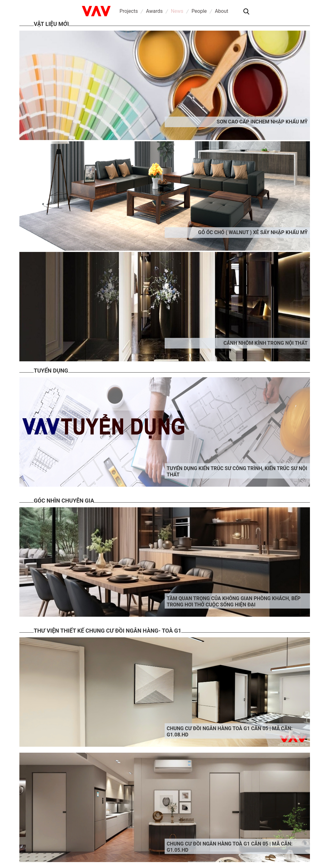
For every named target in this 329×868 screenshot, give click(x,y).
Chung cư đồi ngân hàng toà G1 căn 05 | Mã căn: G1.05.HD (230, 847)
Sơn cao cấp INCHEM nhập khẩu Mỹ (262, 122)
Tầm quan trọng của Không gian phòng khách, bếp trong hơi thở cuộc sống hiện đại (234, 602)
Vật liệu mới (51, 24)
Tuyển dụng (51, 371)
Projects (129, 11)
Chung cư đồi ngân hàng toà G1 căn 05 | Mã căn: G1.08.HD (230, 732)
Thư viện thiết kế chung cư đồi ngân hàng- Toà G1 (107, 631)
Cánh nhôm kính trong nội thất (265, 343)
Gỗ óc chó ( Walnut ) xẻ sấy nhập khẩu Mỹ (253, 232)
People (199, 11)
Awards (154, 11)
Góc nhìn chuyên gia (64, 501)
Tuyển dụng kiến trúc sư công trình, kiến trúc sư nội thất (237, 472)
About (222, 11)
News (177, 11)
